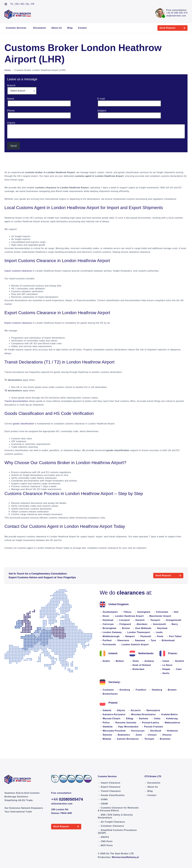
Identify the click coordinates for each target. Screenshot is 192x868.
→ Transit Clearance (109, 791)
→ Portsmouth (108, 644)
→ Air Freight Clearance (111, 822)
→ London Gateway (111, 632)
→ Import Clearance (109, 783)
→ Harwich (139, 620)
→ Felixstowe (161, 612)
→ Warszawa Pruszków (113, 731)
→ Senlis (164, 673)
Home (8, 70)
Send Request (161, 28)
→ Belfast (118, 661)
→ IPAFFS (104, 837)
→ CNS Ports (105, 841)
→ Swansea (138, 640)
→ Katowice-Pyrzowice (113, 714)
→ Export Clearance (109, 787)
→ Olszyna (165, 735)
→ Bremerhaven (109, 694)
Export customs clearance (18, 323)
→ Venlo (134, 661)
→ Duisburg (123, 690)
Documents (40, 28)
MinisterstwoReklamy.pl (125, 857)
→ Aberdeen (141, 624)
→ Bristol (124, 628)
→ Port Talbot (174, 636)
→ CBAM (103, 804)
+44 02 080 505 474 (177, 13)
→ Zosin (137, 735)
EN (17, 4)
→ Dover (104, 616)
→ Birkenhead (167, 640)
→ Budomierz (122, 735)
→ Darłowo (142, 719)
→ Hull (175, 612)
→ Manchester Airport (159, 616)
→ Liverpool (123, 620)
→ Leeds (158, 632)
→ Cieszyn (151, 735)
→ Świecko (106, 735)
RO (23, 4)
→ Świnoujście (152, 710)
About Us (57, 28)
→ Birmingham (108, 628)
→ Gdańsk (105, 710)
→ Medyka (105, 739)
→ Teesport (154, 620)
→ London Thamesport (137, 632)
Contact (82, 28)
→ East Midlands (142, 628)
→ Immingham (142, 612)
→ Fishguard (124, 624)
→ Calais (164, 661)
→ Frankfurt (139, 690)
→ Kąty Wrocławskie (127, 727)
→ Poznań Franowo (152, 727)
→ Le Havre (166, 665)
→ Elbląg (128, 719)
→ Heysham (161, 628)
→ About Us (151, 787)
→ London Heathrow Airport (128, 616)
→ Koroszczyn (137, 731)
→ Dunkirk (178, 661)
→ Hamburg (156, 690)
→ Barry (173, 624)
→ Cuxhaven (107, 690)
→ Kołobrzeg (170, 719)
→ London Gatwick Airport (134, 644)
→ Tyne (152, 640)
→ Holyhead (106, 620)
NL (28, 4)
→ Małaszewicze (171, 723)
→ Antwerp (148, 661)
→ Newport (129, 636)
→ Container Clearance (111, 826)
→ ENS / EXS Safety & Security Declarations (115, 816)
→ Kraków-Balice (168, 714)
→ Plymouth (144, 636)
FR (33, 4)
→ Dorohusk (154, 731)
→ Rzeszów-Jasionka (124, 723)
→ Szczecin (134, 710)
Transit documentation (16, 401)
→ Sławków (106, 727)
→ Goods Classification (111, 795)
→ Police (105, 723)
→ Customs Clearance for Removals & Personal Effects (118, 809)
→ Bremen (171, 690)
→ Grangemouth (172, 620)
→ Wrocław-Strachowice (142, 714)
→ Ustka (156, 719)
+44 (67, 799)
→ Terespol (148, 739)
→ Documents (152, 783)
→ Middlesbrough (110, 636)
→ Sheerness (122, 640)
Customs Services (16, 28)
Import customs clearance (18, 271)
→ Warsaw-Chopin (110, 719)
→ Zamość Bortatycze (126, 739)
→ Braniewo (164, 739)
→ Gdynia (120, 710)
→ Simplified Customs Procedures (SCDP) (117, 832)
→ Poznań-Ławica (149, 723)
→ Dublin (105, 661)
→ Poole (159, 636)
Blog (70, 28)
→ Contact (150, 795)
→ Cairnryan (107, 624)
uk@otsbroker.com (176, 16)
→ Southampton (109, 612)
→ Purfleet (106, 640)
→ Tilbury (126, 612)
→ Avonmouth (158, 624)
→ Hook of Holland (140, 665)
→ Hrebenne (171, 731)
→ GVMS (103, 799)
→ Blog (149, 791)
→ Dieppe (165, 669)
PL (12, 4)
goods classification (24, 424)
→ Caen (177, 669)
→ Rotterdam (137, 669)
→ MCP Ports (105, 845)
